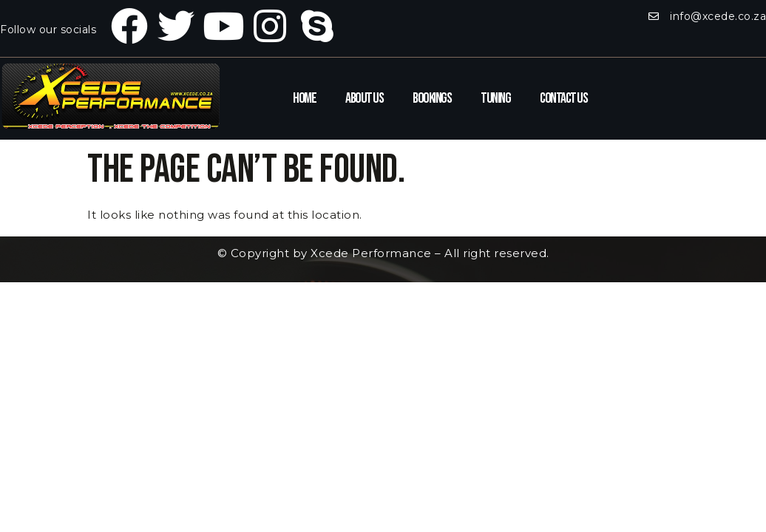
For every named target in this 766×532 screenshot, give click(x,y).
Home (304, 98)
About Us (364, 98)
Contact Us (563, 98)
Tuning (495, 98)
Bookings (432, 98)
